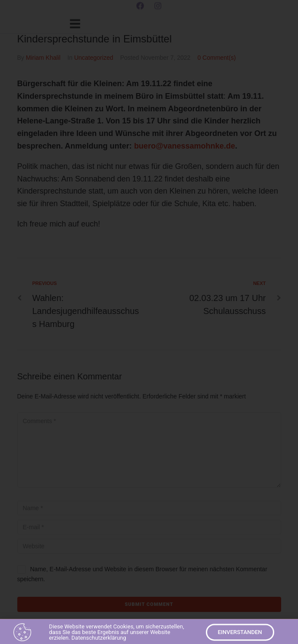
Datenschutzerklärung (99, 639)
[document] (149, 322)
